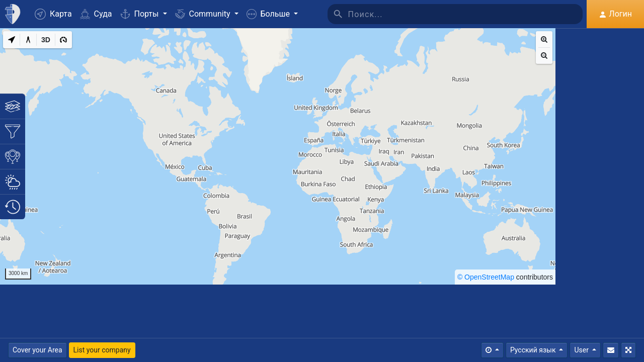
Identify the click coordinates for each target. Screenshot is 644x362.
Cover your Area (37, 350)
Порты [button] (141, 14)
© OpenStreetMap (486, 277)
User (582, 350)
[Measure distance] (28, 40)
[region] (278, 156)
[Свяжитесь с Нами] (611, 350)
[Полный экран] (628, 350)
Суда (96, 14)
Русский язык (534, 350)
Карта (53, 14)
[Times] (492, 350)
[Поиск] (466, 14)
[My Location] (12, 40)
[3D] (46, 40)
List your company (102, 350)
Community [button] (204, 14)
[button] (272, 14)
